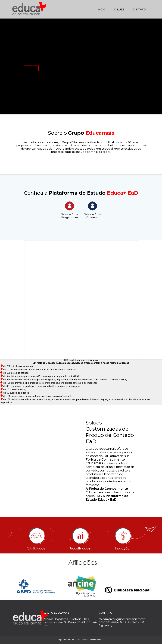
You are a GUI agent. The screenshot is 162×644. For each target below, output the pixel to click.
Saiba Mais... (31, 68)
